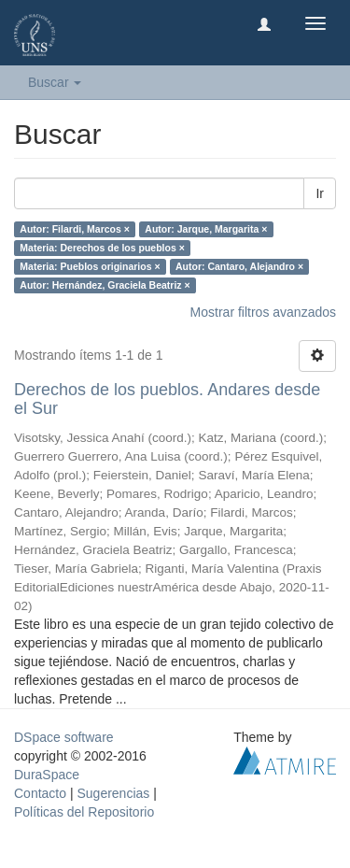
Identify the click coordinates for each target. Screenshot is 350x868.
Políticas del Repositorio (84, 812)
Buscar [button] (55, 82)
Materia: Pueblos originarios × (90, 266)
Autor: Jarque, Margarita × (206, 229)
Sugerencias (113, 793)
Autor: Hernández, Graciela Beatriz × (105, 285)
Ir (320, 193)
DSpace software (64, 737)
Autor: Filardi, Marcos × (75, 229)
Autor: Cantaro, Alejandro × (239, 266)
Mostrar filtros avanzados (263, 312)
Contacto (40, 793)
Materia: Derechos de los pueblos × (102, 248)
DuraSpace (47, 775)
